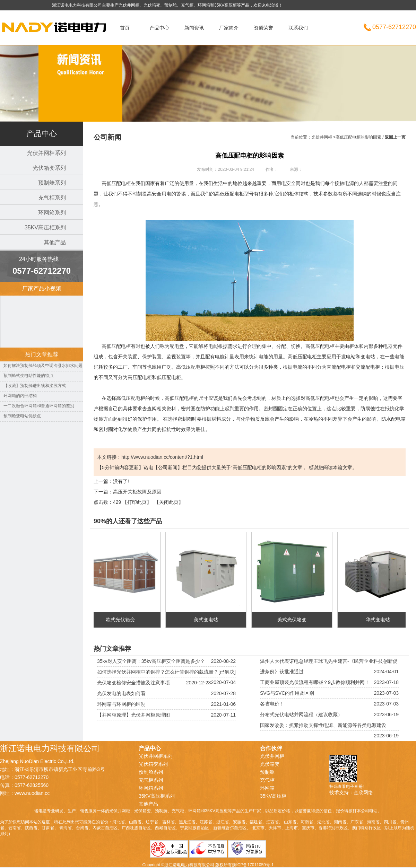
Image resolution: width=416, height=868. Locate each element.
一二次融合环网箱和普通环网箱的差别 (39, 406)
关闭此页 (169, 502)
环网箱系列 (52, 213)
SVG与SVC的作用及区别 (287, 693)
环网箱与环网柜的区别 (121, 704)
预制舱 (267, 772)
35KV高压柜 (273, 796)
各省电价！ (272, 704)
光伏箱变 (270, 764)
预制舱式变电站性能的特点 (28, 376)
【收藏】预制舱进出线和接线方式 (35, 386)
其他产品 (55, 242)
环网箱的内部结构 (20, 396)
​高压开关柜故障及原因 (137, 492)
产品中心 (159, 28)
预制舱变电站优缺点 (22, 416)
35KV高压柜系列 (45, 227)
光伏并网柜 (61, 33)
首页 (125, 28)
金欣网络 (363, 792)
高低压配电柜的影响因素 (358, 137)
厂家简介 (229, 28)
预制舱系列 (52, 183)
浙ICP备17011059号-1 (253, 865)
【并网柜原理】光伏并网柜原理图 (133, 715)
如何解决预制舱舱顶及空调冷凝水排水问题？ (45, 366)
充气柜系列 (52, 198)
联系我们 (298, 28)
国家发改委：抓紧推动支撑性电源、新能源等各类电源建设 (323, 725)
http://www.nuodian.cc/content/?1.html (162, 457)
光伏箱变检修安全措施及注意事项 (133, 683)
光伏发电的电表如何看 (121, 693)
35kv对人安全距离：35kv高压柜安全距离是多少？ (151, 661)
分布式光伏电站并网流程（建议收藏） (301, 714)
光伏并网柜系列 (46, 153)
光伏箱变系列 (49, 168)
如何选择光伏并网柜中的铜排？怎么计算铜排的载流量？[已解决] (166, 672)
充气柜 (267, 780)
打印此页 (137, 502)
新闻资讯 (194, 28)
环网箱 (267, 788)
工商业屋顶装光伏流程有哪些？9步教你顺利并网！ (315, 682)
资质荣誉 (263, 28)
